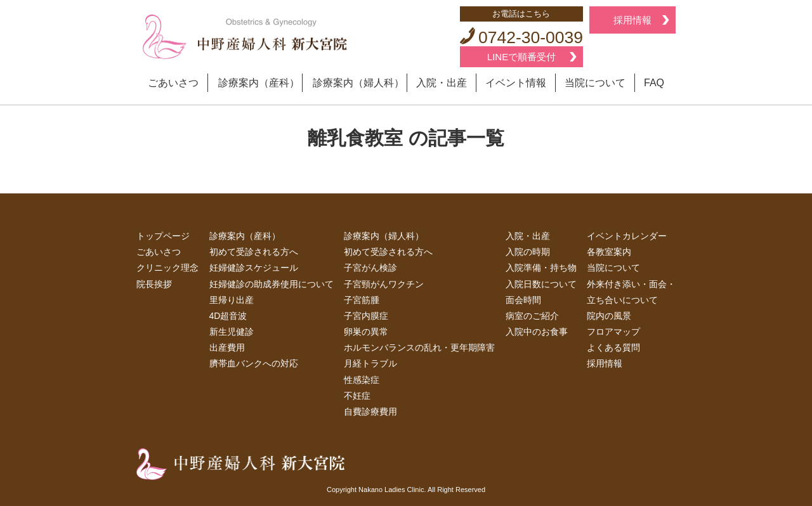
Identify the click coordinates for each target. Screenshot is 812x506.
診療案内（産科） (259, 83)
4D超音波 (228, 316)
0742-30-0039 (521, 37)
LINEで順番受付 (521, 57)
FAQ (654, 83)
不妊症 (357, 396)
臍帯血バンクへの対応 (254, 363)
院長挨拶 (154, 284)
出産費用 (227, 347)
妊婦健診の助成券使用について (272, 284)
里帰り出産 (232, 300)
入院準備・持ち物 (541, 268)
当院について (595, 83)
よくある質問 (613, 347)
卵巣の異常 (366, 332)
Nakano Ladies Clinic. (392, 490)
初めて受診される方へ (254, 252)
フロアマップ (613, 332)
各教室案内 (609, 252)
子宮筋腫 (362, 300)
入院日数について (541, 284)
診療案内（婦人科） (358, 83)
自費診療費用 (370, 412)
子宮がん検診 (370, 268)
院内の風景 (609, 316)
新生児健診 (232, 332)
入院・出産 (442, 83)
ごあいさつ (173, 83)
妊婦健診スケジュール (254, 268)
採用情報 (632, 20)
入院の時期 (528, 252)
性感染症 (362, 380)
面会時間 (523, 300)
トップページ (163, 236)
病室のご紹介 (532, 316)
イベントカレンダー (627, 236)
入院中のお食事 (537, 332)
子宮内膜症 (366, 316)
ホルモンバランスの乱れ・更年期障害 (419, 347)
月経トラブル (370, 363)
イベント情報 (516, 83)
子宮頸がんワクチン (384, 284)
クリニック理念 (167, 268)
